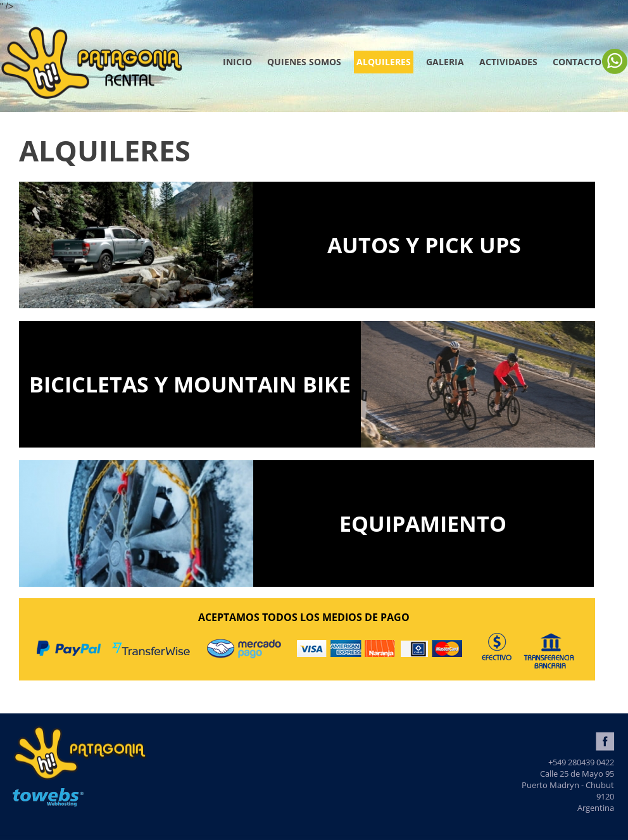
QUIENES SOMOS (304, 62)
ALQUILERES (384, 62)
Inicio (237, 62)
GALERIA (445, 62)
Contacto (577, 62)
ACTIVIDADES (508, 62)
